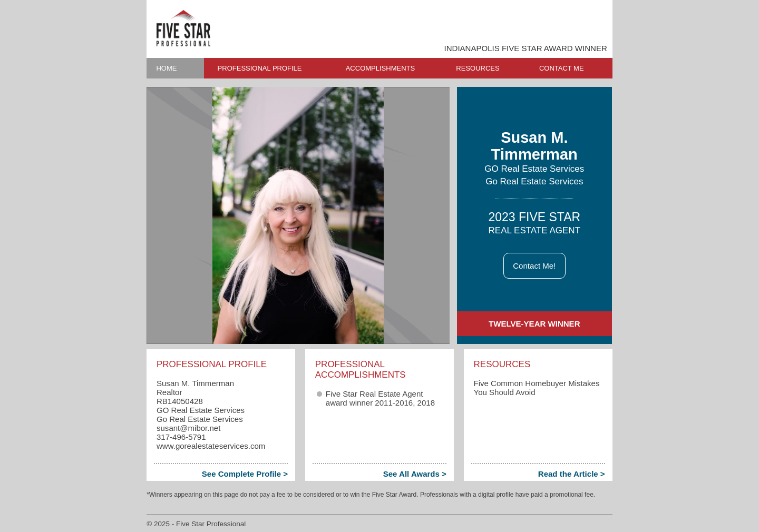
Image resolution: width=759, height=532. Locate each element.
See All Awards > (415, 474)
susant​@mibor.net (188, 428)
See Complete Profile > (245, 474)
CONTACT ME (562, 68)
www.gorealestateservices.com (211, 446)
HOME (166, 68)
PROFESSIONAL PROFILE (260, 68)
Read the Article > (572, 474)
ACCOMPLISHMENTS (380, 68)
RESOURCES (478, 68)
